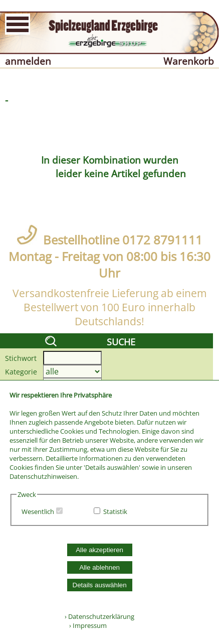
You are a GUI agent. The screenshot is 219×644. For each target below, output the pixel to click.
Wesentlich (38, 511)
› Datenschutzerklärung (99, 616)
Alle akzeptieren (99, 550)
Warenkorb (189, 61)
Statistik (115, 511)
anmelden (28, 61)
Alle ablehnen (99, 567)
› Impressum (86, 625)
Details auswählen (100, 585)
